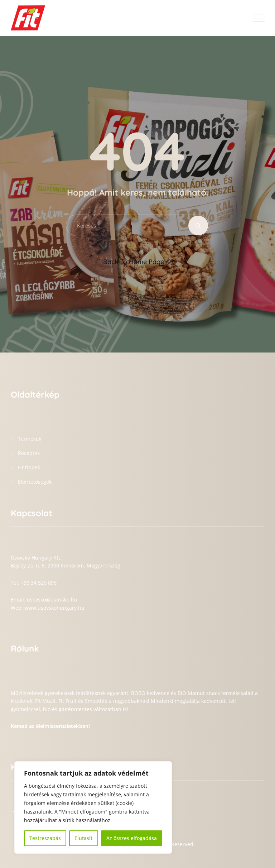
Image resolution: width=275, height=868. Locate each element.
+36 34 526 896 (39, 583)
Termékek (30, 439)
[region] (93, 807)
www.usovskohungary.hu (54, 608)
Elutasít (83, 838)
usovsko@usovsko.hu (52, 600)
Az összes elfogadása (132, 838)
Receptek (29, 453)
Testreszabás (45, 838)
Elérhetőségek (35, 482)
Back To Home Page (134, 262)
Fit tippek (29, 467)
